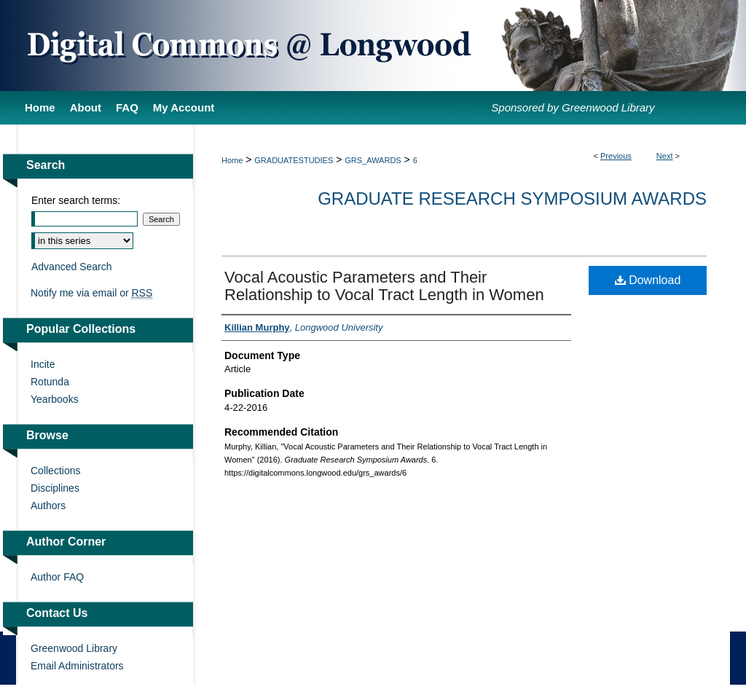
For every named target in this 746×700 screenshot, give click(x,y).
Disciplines (55, 488)
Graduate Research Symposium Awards (512, 198)
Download (648, 280)
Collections (55, 471)
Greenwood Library (74, 648)
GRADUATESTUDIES (294, 160)
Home (232, 160)
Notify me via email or (91, 293)
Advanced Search (72, 267)
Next (665, 156)
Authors (48, 506)
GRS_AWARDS (373, 160)
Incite (43, 364)
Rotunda (50, 382)
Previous (616, 156)
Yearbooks (55, 399)
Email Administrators (77, 666)
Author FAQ (57, 577)
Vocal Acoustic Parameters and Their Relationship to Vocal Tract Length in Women (384, 286)
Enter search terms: (76, 200)
